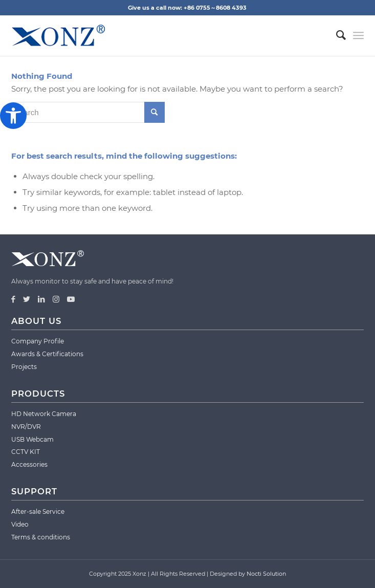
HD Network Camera (44, 414)
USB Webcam (32, 439)
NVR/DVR (26, 427)
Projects (24, 367)
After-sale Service (38, 511)
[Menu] (358, 35)
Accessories (29, 464)
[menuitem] (336, 35)
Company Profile (38, 341)
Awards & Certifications (47, 354)
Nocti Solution (266, 574)
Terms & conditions (41, 537)
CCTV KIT (26, 452)
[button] (13, 116)
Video (20, 524)
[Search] (336, 35)
